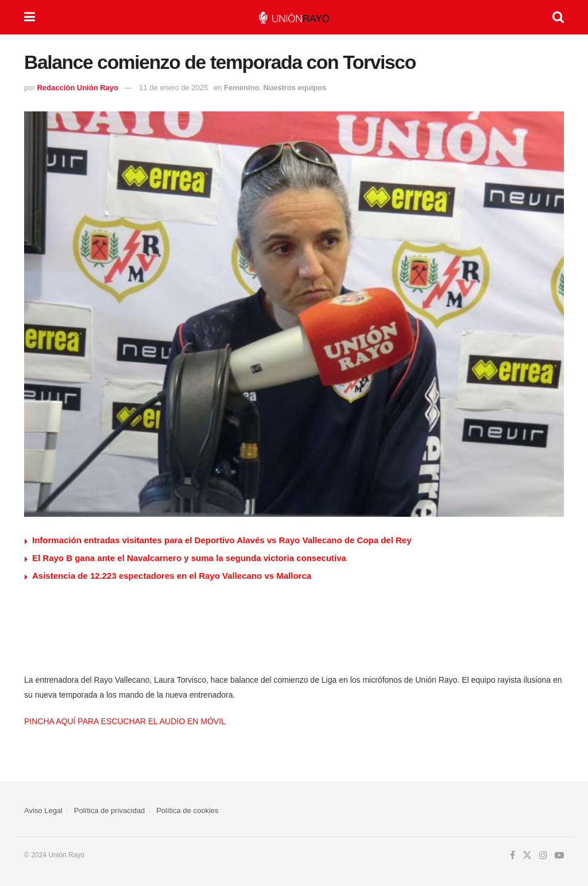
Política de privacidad (110, 810)
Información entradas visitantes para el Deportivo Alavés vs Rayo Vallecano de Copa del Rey (222, 540)
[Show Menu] (30, 17)
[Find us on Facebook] (512, 856)
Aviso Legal (43, 810)
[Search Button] (558, 17)
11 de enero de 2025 (173, 88)
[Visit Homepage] (294, 18)
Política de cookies (187, 810)
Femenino (241, 88)
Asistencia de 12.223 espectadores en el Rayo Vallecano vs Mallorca (172, 576)
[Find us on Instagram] (543, 856)
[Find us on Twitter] (527, 856)
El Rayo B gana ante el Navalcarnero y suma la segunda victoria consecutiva (189, 558)
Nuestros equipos (295, 88)
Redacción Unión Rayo (78, 88)
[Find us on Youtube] (559, 856)
